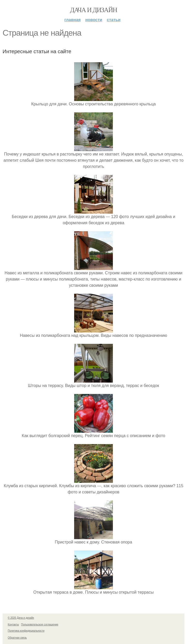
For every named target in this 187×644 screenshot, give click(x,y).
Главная (72, 20)
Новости (94, 20)
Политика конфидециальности (26, 631)
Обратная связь (17, 638)
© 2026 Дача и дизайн (21, 618)
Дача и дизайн (93, 10)
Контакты (13, 624)
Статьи (114, 20)
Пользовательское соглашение (40, 624)
